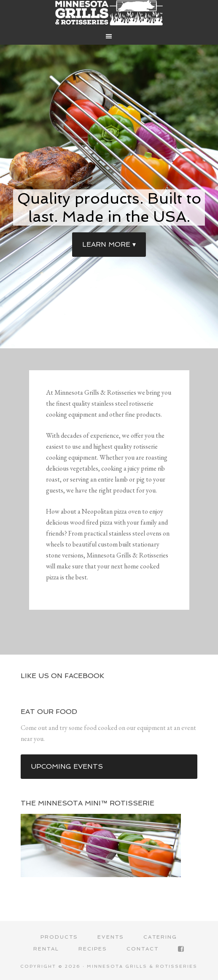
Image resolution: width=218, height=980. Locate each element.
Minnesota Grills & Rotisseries (109, 13)
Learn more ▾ (109, 244)
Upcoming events (67, 766)
